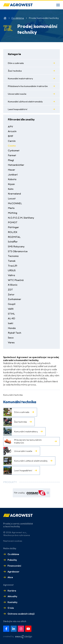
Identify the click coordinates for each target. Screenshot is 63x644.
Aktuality (12, 596)
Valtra (11, 275)
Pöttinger (13, 227)
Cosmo (12, 146)
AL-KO (12, 318)
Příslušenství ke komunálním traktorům (28, 86)
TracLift (13, 266)
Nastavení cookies (13, 541)
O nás (11, 608)
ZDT (10, 290)
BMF (10, 136)
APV (10, 127)
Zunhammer (15, 299)
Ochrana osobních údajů (21, 614)
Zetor (11, 295)
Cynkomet (14, 151)
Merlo (11, 208)
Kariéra (12, 591)
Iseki (10, 323)
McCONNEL (15, 203)
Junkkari (13, 175)
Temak (12, 261)
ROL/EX (13, 232)
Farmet (12, 155)
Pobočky (12, 560)
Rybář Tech (15, 333)
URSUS (12, 270)
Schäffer (13, 242)
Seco (11, 338)
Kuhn (11, 189)
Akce (10, 577)
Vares (11, 343)
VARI (11, 309)
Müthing (13, 213)
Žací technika (15, 71)
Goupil (12, 304)
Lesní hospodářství (18, 109)
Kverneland (14, 194)
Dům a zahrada (16, 63)
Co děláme (18, 18)
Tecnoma (13, 256)
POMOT (13, 222)
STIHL (11, 314)
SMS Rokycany (16, 247)
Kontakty (12, 602)
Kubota (12, 179)
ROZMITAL (14, 237)
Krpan (11, 184)
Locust (12, 199)
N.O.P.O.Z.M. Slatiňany (21, 218)
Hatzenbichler (16, 165)
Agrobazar (13, 572)
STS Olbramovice (18, 251)
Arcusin (12, 131)
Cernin (12, 141)
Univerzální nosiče (17, 94)
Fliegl (11, 160)
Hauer (12, 170)
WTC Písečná (16, 280)
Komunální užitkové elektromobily (25, 102)
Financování (14, 566)
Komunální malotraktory (20, 79)
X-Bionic (13, 285)
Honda (12, 328)
